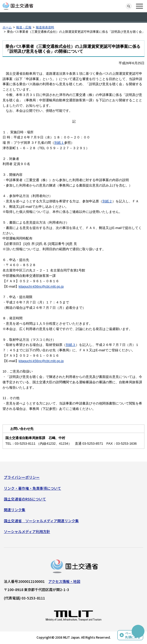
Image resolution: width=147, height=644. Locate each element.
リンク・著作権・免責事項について (32, 488)
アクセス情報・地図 (64, 581)
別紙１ (59, 143)
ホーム (7, 27)
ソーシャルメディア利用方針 (27, 531)
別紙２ (107, 201)
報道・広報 (24, 27)
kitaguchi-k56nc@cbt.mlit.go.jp (41, 286)
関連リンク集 (15, 510)
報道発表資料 (45, 27)
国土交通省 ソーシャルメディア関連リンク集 (41, 521)
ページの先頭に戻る (133, 635)
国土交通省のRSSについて (25, 499)
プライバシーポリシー (22, 477)
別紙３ (71, 345)
